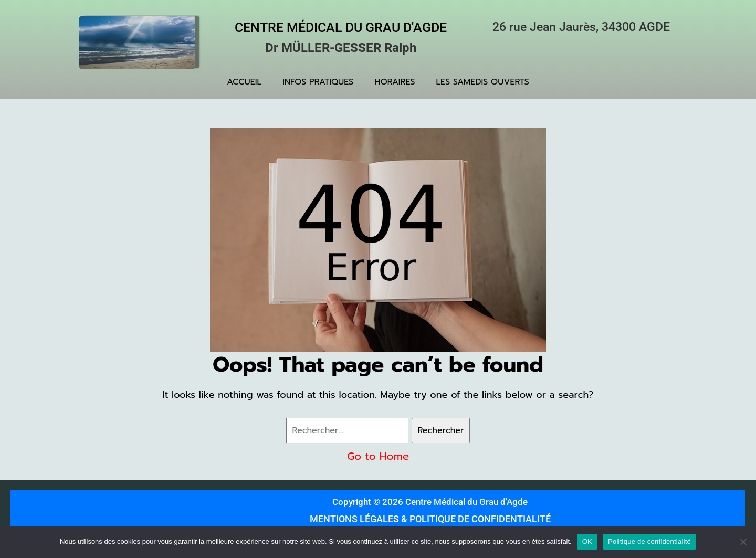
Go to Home (378, 456)
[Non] (743, 542)
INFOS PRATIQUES (318, 82)
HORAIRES (395, 82)
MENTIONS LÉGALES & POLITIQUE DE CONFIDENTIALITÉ (430, 519)
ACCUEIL (244, 82)
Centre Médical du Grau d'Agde (341, 28)
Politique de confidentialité (649, 541)
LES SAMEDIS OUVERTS (483, 82)
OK (587, 541)
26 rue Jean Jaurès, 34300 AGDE (581, 27)
